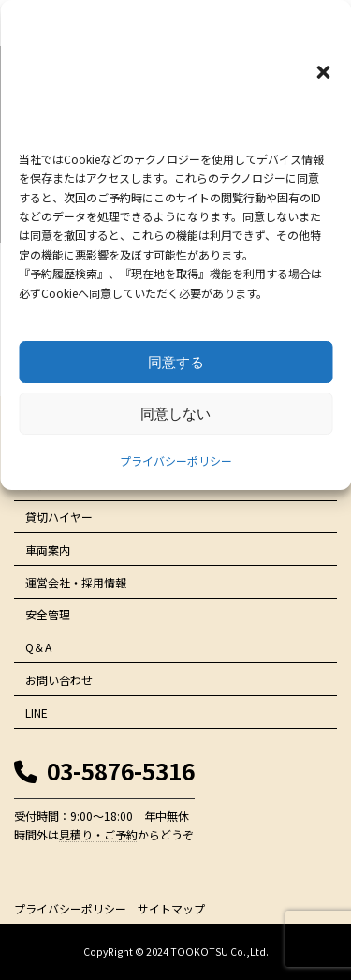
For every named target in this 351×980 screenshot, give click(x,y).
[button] (323, 72)
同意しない (175, 414)
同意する (176, 362)
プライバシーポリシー (176, 460)
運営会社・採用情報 (76, 582)
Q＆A (38, 647)
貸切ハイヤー (59, 517)
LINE (37, 713)
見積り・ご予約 (98, 834)
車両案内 (48, 549)
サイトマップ (171, 908)
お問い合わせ (59, 680)
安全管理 (48, 614)
